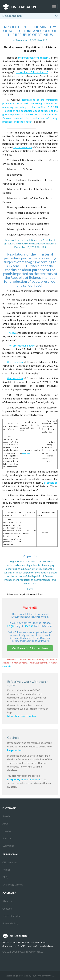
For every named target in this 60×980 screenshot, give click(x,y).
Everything (8, 846)
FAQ (5, 877)
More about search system (22, 716)
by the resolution (23, 147)
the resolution (15, 362)
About (6, 823)
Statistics (8, 838)
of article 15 (51, 483)
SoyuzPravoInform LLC (43, 976)
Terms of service (11, 916)
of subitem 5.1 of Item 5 (32, 72)
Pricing (6, 870)
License (29, 626)
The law (12, 333)
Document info (12, 16)
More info (7, 666)
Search (6, 816)
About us (7, 901)
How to (7, 831)
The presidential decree (21, 345)
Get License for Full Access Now (30, 648)
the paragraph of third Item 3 (34, 58)
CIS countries (10, 862)
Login (11, 626)
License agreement (13, 884)
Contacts (7, 908)
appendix (26, 453)
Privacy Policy (10, 923)
